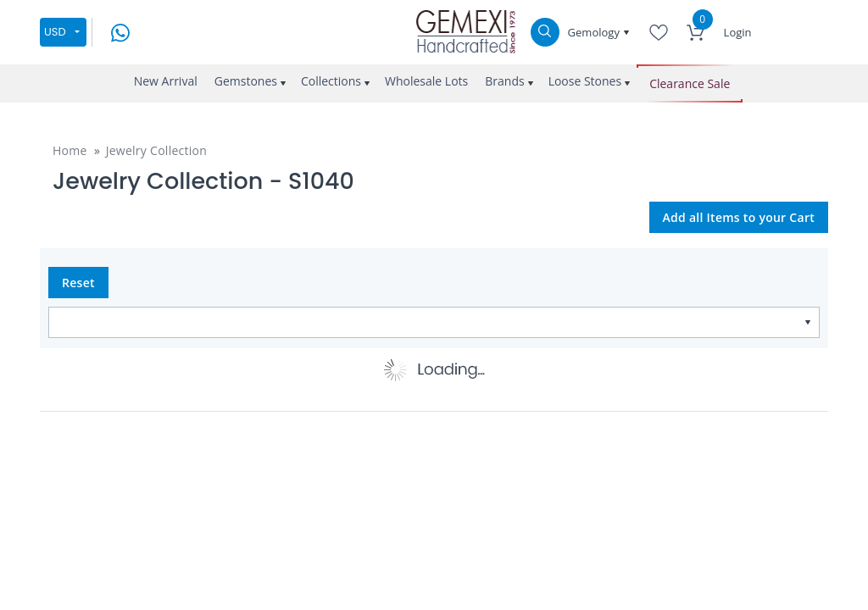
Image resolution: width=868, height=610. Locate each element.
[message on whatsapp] (120, 31)
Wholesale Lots (426, 81)
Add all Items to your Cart (739, 217)
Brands (504, 81)
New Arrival (166, 81)
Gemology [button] (595, 32)
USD (55, 32)
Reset (78, 283)
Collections (331, 81)
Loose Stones (585, 81)
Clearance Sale (690, 83)
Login (738, 32)
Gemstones (246, 81)
